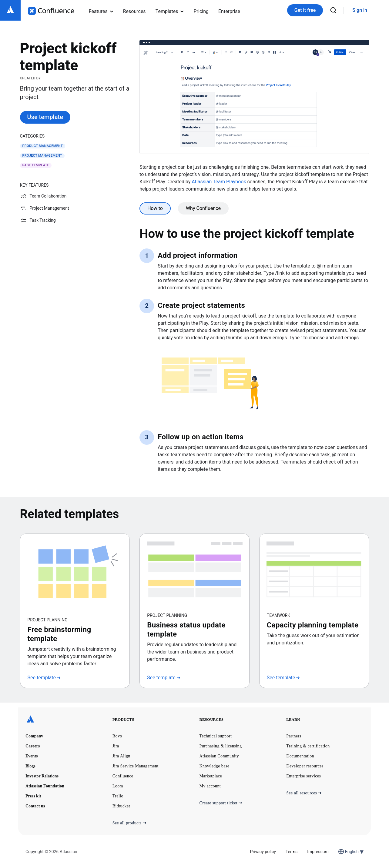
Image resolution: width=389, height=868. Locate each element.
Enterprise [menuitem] (229, 11)
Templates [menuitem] (170, 11)
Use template (45, 117)
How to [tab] (155, 208)
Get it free (305, 10)
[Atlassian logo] (10, 10)
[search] (333, 10)
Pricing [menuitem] (201, 11)
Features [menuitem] (101, 11)
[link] (360, 10)
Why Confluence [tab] (203, 208)
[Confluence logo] (51, 11)
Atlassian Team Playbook (219, 182)
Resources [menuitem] (134, 11)
